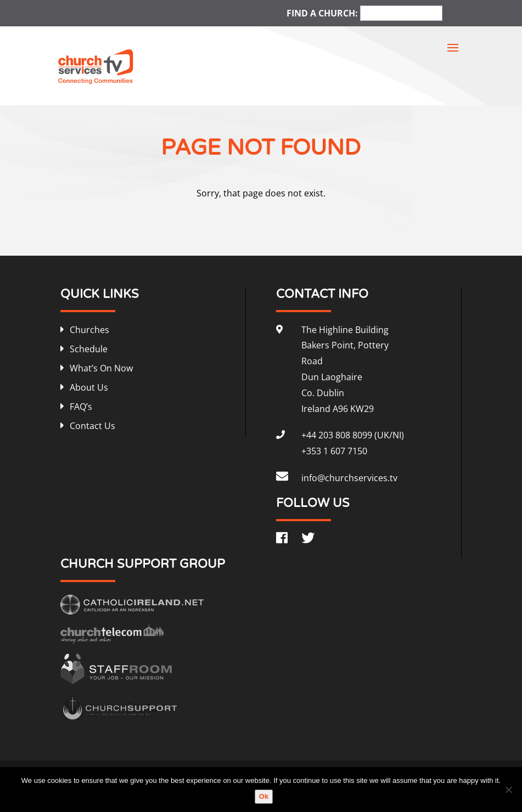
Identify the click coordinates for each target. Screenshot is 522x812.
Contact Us (92, 426)
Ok (264, 796)
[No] (508, 790)
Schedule (89, 349)
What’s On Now (101, 368)
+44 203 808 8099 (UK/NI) (353, 435)
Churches (89, 330)
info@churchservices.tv (349, 478)
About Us (89, 387)
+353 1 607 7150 (334, 451)
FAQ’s (81, 407)
